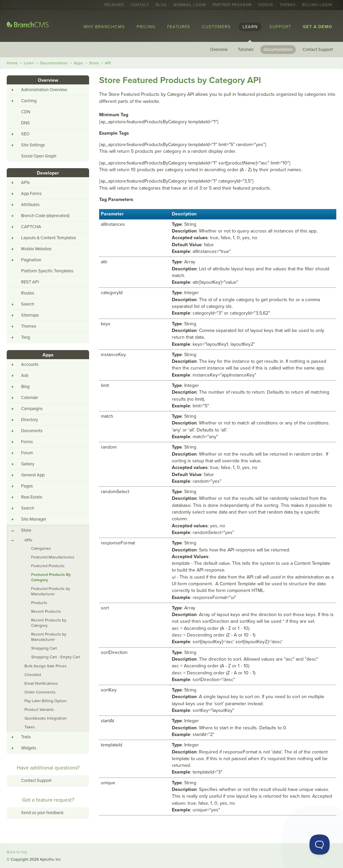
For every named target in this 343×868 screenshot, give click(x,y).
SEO (25, 134)
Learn (250, 27)
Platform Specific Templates (47, 271)
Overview (219, 50)
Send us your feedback (42, 813)
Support (280, 27)
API (108, 63)
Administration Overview (44, 90)
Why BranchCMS (104, 27)
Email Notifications (41, 683)
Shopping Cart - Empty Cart (56, 657)
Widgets (29, 748)
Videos (266, 5)
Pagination (31, 260)
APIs (25, 183)
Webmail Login (190, 5)
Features (179, 27)
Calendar (30, 398)
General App (33, 475)
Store (94, 63)
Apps (78, 63)
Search (28, 304)
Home (12, 63)
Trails (26, 737)
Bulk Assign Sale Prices (46, 666)
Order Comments (40, 692)
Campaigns (32, 409)
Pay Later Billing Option (46, 701)
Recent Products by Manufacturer (49, 637)
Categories (41, 548)
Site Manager (34, 519)
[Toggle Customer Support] (320, 845)
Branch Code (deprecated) (45, 216)
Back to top (17, 852)
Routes (28, 293)
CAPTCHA (31, 227)
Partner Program (232, 5)
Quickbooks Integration (46, 718)
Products (39, 603)
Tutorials (246, 50)
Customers (216, 27)
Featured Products (48, 566)
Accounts (30, 364)
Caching (29, 101)
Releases (114, 5)
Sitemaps (30, 315)
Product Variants (39, 710)
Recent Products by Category (49, 623)
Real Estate (32, 497)
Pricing (146, 27)
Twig (25, 337)
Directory (29, 420)
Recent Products (46, 611)
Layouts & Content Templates (49, 238)
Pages (27, 486)
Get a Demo (318, 27)
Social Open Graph (39, 156)
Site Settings (33, 145)
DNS (25, 123)
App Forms (31, 194)
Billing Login (317, 5)
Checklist (33, 675)
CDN (26, 112)
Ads (25, 376)
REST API (30, 282)
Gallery (28, 464)
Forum (27, 453)
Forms (27, 442)
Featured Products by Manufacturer (51, 591)
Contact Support (318, 50)
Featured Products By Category (51, 577)
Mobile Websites (36, 249)
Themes (288, 5)
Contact (140, 5)
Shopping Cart (44, 648)
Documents (32, 431)
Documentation (278, 50)
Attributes (30, 205)
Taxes (30, 727)
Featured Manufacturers (53, 557)
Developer (48, 173)
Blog (161, 5)
